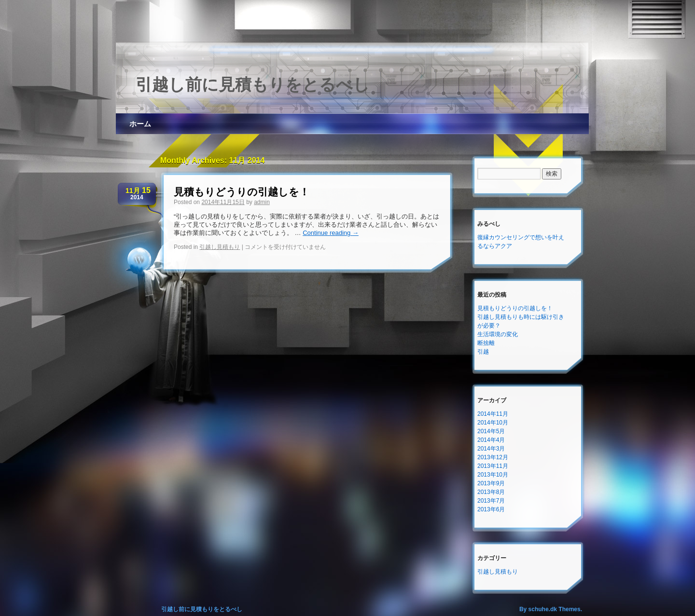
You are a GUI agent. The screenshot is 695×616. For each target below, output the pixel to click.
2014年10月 (493, 423)
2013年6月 (491, 509)
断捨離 (486, 343)
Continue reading (331, 233)
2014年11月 (493, 414)
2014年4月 (491, 440)
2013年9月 (491, 483)
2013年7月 (491, 501)
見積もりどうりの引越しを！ (242, 192)
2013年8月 (491, 492)
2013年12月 (493, 457)
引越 (483, 352)
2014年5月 (491, 431)
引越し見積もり (220, 247)
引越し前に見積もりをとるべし (253, 84)
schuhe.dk (543, 609)
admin (262, 202)
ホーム (140, 124)
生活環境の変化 (498, 334)
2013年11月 (493, 466)
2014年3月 (491, 449)
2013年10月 (493, 475)
